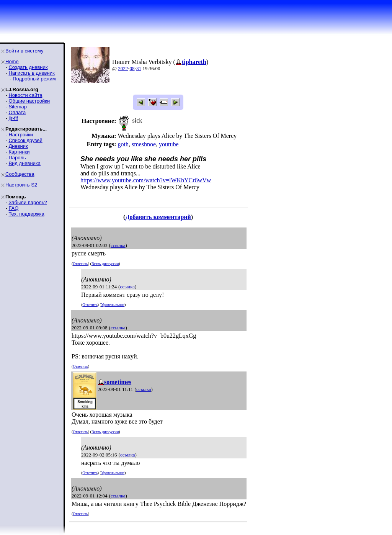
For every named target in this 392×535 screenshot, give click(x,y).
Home (12, 61)
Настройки (21, 135)
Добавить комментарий (158, 217)
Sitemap (18, 107)
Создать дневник (28, 67)
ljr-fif (13, 118)
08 (132, 68)
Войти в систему (24, 51)
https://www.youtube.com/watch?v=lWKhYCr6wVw (146, 180)
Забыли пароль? (28, 202)
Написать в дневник (31, 73)
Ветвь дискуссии (105, 264)
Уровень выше (113, 305)
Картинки (19, 152)
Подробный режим (34, 79)
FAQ (13, 208)
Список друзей (25, 140)
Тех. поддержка (26, 214)
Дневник (18, 146)
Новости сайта (25, 95)
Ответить (80, 264)
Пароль (17, 158)
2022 (123, 68)
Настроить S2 (21, 185)
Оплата (17, 112)
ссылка (118, 245)
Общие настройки (29, 101)
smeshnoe (144, 144)
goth (123, 144)
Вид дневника (24, 163)
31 (139, 68)
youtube (169, 144)
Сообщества (20, 174)
